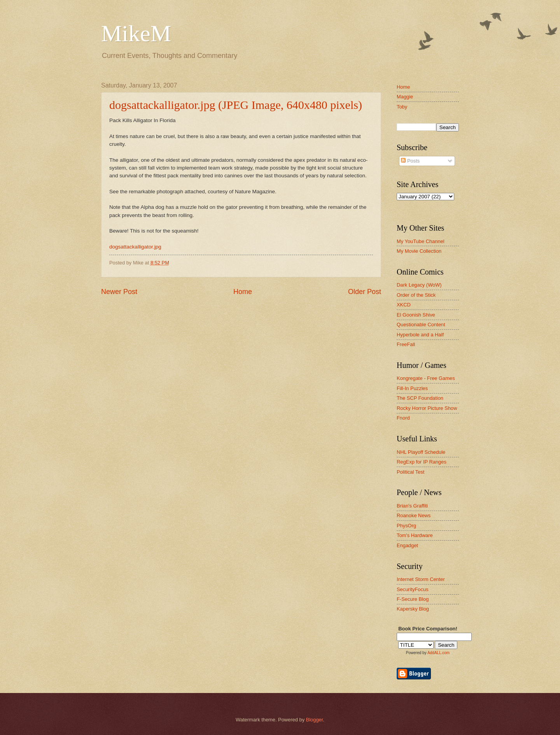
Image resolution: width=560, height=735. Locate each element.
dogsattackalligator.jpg (135, 247)
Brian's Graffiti (412, 506)
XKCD (404, 305)
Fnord (403, 418)
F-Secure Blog (413, 599)
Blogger (315, 720)
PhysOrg (406, 526)
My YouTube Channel (421, 241)
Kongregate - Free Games (426, 378)
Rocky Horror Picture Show (427, 408)
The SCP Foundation (420, 398)
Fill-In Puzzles (412, 388)
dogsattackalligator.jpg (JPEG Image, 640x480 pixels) (236, 105)
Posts (410, 161)
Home (243, 292)
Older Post (365, 292)
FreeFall (406, 344)
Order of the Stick (416, 295)
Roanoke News (414, 515)
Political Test (410, 472)
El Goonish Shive (416, 315)
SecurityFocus (413, 589)
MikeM (136, 33)
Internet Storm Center (421, 579)
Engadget (407, 545)
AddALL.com (438, 653)
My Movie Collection (419, 251)
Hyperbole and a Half (420, 335)
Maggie (405, 97)
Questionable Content (421, 325)
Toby (402, 107)
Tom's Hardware (415, 535)
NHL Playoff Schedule (421, 452)
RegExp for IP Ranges (422, 462)
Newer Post (119, 292)
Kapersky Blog (413, 609)
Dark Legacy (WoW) (419, 285)
